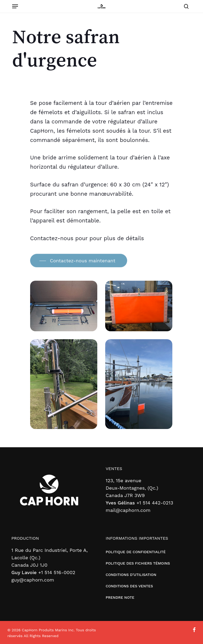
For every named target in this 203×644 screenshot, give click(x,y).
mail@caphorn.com (128, 510)
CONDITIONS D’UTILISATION (131, 575)
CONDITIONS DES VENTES (129, 586)
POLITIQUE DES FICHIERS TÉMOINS (138, 563)
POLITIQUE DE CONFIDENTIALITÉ (136, 552)
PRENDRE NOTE (120, 597)
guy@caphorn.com (33, 580)
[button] (15, 6)
